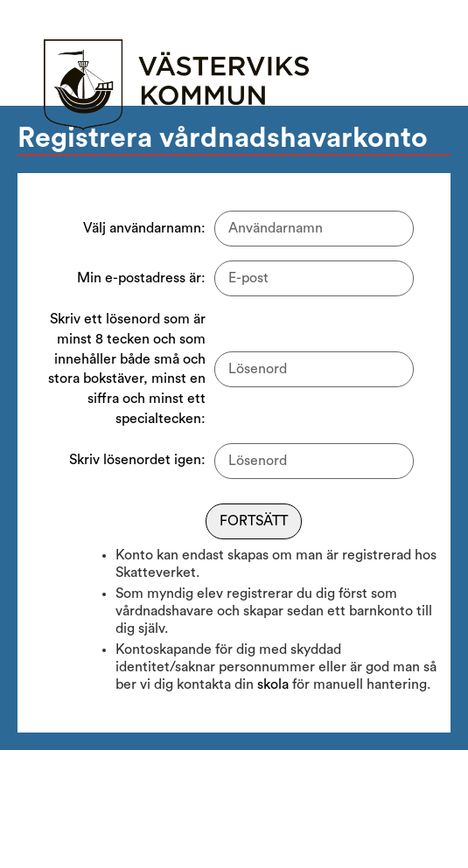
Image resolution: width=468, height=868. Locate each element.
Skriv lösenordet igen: (137, 460)
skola (273, 684)
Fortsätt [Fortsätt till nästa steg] (254, 521)
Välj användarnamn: (144, 228)
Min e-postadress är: (141, 278)
